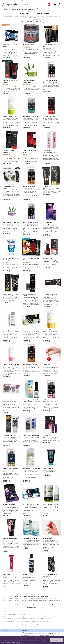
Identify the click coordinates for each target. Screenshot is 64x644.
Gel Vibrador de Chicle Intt (50, 81)
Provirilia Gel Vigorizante (30, 538)
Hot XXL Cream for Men (49, 468)
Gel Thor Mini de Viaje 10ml (11, 574)
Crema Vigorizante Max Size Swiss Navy (11, 259)
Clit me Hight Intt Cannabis (31, 400)
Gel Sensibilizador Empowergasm (48, 223)
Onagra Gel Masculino (29, 45)
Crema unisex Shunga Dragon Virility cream (31, 259)
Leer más (36, 18)
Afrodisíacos (46, 8)
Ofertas (30, 10)
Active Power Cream (28, 330)
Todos (22, 21)
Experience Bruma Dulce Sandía (10, 187)
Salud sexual (6, 10)
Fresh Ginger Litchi (8, 330)
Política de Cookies (15, 642)
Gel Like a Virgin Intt (48, 400)
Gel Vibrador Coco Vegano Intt (31, 468)
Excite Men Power (48, 258)
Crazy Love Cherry (48, 364)
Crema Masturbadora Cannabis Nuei (29, 81)
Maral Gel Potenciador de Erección (10, 81)
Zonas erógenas (16, 10)
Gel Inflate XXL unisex (29, 187)
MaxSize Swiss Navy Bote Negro (10, 539)
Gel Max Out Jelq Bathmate (50, 574)
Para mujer (29, 21)
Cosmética (12, 8)
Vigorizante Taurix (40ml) (50, 294)
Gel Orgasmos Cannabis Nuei (11, 222)
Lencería (19, 8)
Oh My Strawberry (48, 538)
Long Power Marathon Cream (31, 504)
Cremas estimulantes (31, 625)
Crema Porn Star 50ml (9, 436)
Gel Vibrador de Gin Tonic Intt (31, 116)
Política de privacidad (8, 635)
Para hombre (27, 8)
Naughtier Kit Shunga (9, 504)
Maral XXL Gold (47, 187)
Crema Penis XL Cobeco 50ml (31, 436)
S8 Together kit (47, 436)
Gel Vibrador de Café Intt (30, 364)
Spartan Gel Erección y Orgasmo (9, 151)
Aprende (24, 10)
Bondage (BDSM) (37, 8)
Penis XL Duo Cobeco (9, 400)
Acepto (56, 640)
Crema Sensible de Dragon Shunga (10, 45)
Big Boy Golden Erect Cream (11, 294)
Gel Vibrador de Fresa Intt (50, 116)
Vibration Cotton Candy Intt (11, 364)
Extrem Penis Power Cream (50, 504)
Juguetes (5, 8)
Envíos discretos (7, 633)
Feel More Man (27, 574)
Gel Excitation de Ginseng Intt (31, 222)
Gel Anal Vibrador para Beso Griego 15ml (11, 469)
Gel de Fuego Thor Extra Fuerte (30, 151)
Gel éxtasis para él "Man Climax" (30, 295)
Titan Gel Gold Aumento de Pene (50, 45)
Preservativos (55, 8)
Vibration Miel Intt (48, 330)
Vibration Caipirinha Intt (10, 116)
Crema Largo (46, 151)
